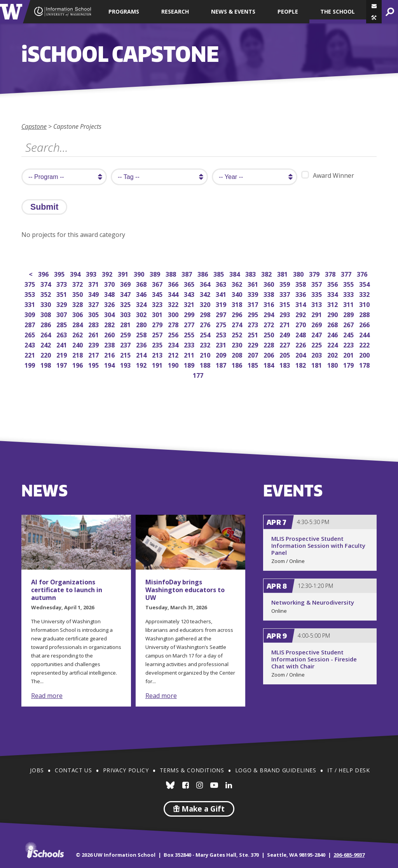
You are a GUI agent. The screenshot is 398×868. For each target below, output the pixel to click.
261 (94, 334)
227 (285, 344)
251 (254, 334)
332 (365, 294)
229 (254, 344)
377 (347, 273)
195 (94, 364)
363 (222, 283)
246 (333, 334)
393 (92, 273)
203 (317, 354)
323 (158, 304)
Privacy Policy (126, 770)
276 (206, 324)
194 (110, 364)
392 (108, 273)
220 (46, 354)
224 (333, 344)
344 (174, 294)
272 (270, 324)
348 (110, 294)
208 (238, 354)
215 (126, 354)
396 (44, 273)
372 (78, 283)
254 (206, 334)
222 (365, 344)
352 (46, 294)
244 (365, 334)
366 (174, 283)
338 (270, 294)
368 (142, 283)
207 (254, 354)
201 (349, 354)
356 (333, 283)
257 (158, 334)
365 (190, 283)
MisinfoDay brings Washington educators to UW (185, 590)
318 (238, 304)
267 (349, 324)
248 (301, 334)
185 (254, 364)
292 (301, 314)
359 (285, 283)
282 (110, 324)
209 (222, 354)
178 (365, 364)
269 (317, 324)
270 (301, 324)
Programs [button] (124, 11)
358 (301, 283)
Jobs (37, 770)
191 (158, 364)
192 (142, 364)
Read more (47, 696)
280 (142, 324)
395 (60, 273)
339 (254, 294)
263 (62, 334)
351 (62, 294)
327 (94, 304)
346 (142, 294)
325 (126, 304)
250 (270, 334)
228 (270, 344)
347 (126, 294)
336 (301, 294)
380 (299, 273)
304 (110, 314)
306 (78, 314)
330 (46, 304)
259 (126, 334)
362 (238, 283)
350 (78, 294)
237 (126, 344)
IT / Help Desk (348, 770)
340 (238, 294)
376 (363, 273)
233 (190, 344)
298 (206, 314)
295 (254, 314)
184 (270, 364)
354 (365, 283)
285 (62, 324)
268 (333, 324)
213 (158, 354)
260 (110, 334)
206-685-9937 (349, 855)
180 (333, 364)
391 (124, 273)
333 (349, 294)
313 (317, 304)
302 (142, 314)
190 (174, 364)
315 (285, 304)
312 (333, 304)
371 (94, 283)
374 (46, 283)
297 (222, 314)
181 (317, 364)
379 (315, 273)
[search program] (64, 177)
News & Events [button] (233, 11)
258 (142, 334)
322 (174, 304)
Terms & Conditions (192, 770)
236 (142, 344)
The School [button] (338, 11)
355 (349, 283)
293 (285, 314)
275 (222, 324)
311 (349, 304)
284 (78, 324)
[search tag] (159, 177)
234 (174, 344)
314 (301, 304)
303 (126, 314)
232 (206, 344)
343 (190, 294)
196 (78, 364)
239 (94, 344)
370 (110, 283)
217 (94, 354)
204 (301, 354)
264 (46, 334)
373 (62, 283)
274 (238, 324)
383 (251, 273)
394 (76, 273)
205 (285, 354)
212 (174, 354)
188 (206, 364)
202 (333, 354)
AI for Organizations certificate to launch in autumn (67, 590)
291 (317, 314)
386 (203, 273)
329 (62, 304)
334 (333, 294)
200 (365, 354)
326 (110, 304)
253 (222, 334)
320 (206, 304)
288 (365, 314)
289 (349, 314)
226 (301, 344)
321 (190, 304)
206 (270, 354)
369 (126, 283)
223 (349, 344)
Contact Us (73, 770)
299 (190, 314)
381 (283, 273)
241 (62, 344)
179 (349, 364)
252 (238, 334)
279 (158, 324)
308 (46, 314)
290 (333, 314)
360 (270, 283)
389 (156, 273)
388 (172, 273)
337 (285, 294)
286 (46, 324)
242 (46, 344)
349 (94, 294)
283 (94, 324)
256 (174, 334)
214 (142, 354)
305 (94, 314)
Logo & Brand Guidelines (276, 770)
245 (349, 334)
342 (206, 294)
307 (62, 314)
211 (190, 354)
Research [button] (175, 11)
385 (219, 273)
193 (126, 364)
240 (78, 344)
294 (270, 314)
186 (238, 364)
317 (254, 304)
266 (365, 324)
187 (222, 364)
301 (158, 314)
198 (46, 364)
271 (285, 324)
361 (254, 283)
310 (365, 304)
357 (317, 283)
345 (158, 294)
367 (158, 283)
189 (190, 364)
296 (238, 314)
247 (317, 334)
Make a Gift (199, 809)
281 (126, 324)
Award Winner (328, 175)
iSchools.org (44, 850)
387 (188, 273)
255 (190, 334)
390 (140, 273)
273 (254, 324)
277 (190, 324)
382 (267, 273)
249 (285, 334)
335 (317, 294)
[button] (374, 18)
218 (78, 354)
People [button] (288, 11)
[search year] (255, 177)
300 (174, 314)
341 (222, 294)
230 (238, 344)
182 (301, 364)
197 (62, 364)
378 (331, 273)
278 (174, 324)
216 (110, 354)
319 (222, 304)
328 (78, 304)
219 (62, 354)
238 (110, 344)
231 (222, 344)
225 (317, 344)
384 (235, 273)
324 (142, 304)
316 (270, 304)
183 (285, 364)
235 (158, 344)
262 (78, 334)
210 (206, 354)
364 (206, 283)
